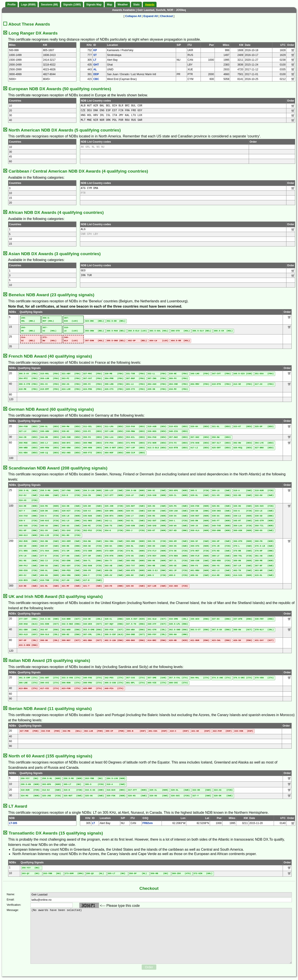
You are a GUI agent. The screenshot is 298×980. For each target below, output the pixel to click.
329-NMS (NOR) (114, 511)
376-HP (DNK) (264, 551)
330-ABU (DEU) (50, 431)
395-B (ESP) (136, 731)
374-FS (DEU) (178, 443)
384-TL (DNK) (93, 561)
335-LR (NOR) (71, 516)
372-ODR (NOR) (93, 551)
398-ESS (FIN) (28, 571)
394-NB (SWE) (157, 566)
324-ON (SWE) (71, 506)
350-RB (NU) (160, 874)
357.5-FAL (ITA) (178, 678)
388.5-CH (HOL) (223, 331)
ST (95, 55)
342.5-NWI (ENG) (71, 624)
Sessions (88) (49, 5)
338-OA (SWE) (178, 516)
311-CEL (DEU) (93, 427)
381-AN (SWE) (264, 556)
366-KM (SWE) (178, 541)
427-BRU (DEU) (264, 448)
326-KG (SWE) (221, 506)
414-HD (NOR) (221, 575)
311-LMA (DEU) (114, 427)
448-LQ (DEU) (50, 453)
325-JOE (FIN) (114, 506)
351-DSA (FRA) (264, 374)
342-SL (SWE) (136, 521)
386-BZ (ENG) (71, 635)
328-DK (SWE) (50, 511)
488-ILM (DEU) (136, 453)
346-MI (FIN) (93, 526)
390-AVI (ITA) (50, 683)
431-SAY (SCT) (264, 640)
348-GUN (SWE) (136, 526)
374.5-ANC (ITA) (221, 678)
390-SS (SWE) (50, 566)
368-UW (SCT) (243, 630)
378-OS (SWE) (136, 556)
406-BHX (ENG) (136, 640)
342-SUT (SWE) (157, 521)
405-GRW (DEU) (71, 448)
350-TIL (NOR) (264, 526)
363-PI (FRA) (71, 378)
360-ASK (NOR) (243, 531)
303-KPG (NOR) (178, 491)
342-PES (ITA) (114, 678)
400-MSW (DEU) (50, 448)
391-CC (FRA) (50, 384)
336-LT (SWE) (136, 516)
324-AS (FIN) (28, 500)
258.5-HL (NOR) (28, 491)
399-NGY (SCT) (71, 640)
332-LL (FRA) (157, 374)
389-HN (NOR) (243, 561)
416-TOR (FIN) (50, 580)
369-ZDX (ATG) (182, 874)
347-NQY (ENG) (114, 624)
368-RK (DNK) (71, 546)
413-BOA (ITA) (28, 688)
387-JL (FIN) (178, 561)
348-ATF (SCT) (157, 624)
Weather (123, 5)
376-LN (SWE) (28, 556)
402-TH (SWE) (243, 571)
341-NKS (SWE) (93, 521)
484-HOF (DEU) (114, 453)
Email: (11, 899)
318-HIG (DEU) (178, 427)
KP (95, 50)
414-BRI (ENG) (157, 640)
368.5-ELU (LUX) (137, 331)
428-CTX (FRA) (136, 389)
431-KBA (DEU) (28, 453)
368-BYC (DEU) (71, 443)
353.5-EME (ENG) (93, 630)
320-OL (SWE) (200, 495)
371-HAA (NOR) (50, 551)
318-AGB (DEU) (157, 427)
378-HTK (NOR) (114, 556)
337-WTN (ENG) (243, 619)
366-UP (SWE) (221, 541)
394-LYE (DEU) (264, 443)
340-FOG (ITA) (93, 678)
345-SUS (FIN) (28, 526)
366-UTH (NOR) (243, 541)
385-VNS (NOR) (136, 561)
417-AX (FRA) (264, 384)
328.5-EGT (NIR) (136, 619)
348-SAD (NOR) (157, 526)
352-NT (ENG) (50, 630)
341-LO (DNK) (71, 521)
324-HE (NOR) (28, 506)
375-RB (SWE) (243, 551)
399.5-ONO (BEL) (116, 341)
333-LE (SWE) (264, 511)
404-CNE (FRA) (178, 384)
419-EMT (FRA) (50, 389)
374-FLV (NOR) (157, 551)
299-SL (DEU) (50, 427)
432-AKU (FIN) (178, 586)
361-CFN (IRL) (157, 630)
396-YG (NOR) (221, 566)
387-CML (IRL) (93, 635)
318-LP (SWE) (136, 495)
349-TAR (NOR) (221, 526)
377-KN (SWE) (71, 556)
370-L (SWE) (243, 546)
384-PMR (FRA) (114, 378)
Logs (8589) (28, 5)
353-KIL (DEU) (136, 437)
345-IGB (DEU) (71, 437)
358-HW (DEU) (221, 437)
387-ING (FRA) (157, 378)
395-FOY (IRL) (157, 635)
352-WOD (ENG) (71, 630)
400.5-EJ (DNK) (157, 571)
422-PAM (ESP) (222, 731)
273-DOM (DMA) (74, 874)
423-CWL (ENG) (221, 640)
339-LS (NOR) (243, 516)
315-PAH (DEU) (136, 427)
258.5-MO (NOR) (50, 491)
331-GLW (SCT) (157, 619)
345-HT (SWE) (243, 521)
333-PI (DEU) (93, 431)
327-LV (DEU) (28, 431)
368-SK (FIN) (93, 546)
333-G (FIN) (243, 511)
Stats (136, 5)
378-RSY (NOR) (157, 556)
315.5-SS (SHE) (50, 619)
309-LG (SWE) (221, 491)
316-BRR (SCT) (71, 619)
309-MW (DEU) (71, 427)
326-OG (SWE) (243, 506)
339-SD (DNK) (264, 516)
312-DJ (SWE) (28, 495)
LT (95, 60)
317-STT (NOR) (114, 495)
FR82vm (148, 823)
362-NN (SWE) (50, 541)
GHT (96, 65)
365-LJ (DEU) (50, 443)
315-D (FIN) (71, 495)
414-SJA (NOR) (243, 575)
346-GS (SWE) (71, 526)
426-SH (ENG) (243, 640)
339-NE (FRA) (178, 374)
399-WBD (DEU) (28, 448)
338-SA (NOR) (221, 516)
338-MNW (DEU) (136, 431)
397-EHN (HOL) (94, 341)
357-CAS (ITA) (136, 678)
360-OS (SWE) (264, 531)
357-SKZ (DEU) (200, 437)
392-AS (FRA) (71, 384)
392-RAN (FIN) (93, 566)
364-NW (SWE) (93, 541)
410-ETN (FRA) (221, 384)
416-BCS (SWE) (28, 580)
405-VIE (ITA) (157, 683)
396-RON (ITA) (71, 683)
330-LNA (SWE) (178, 511)
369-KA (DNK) (114, 546)
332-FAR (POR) (51, 731)
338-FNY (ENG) (264, 619)
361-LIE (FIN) (50, 535)
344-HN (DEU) (50, 437)
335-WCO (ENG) (200, 619)
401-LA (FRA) (136, 384)
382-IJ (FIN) (50, 561)
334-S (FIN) (50, 516)
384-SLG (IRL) (50, 635)
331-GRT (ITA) (50, 678)
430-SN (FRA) (157, 389)
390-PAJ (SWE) (28, 566)
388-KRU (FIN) (221, 561)
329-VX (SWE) (136, 511)
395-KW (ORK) (178, 635)
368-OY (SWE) (50, 546)
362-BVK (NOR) (28, 541)
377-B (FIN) (50, 556)
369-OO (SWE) (157, 546)
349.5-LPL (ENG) (178, 624)
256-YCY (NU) (29, 778)
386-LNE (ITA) (28, 683)
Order (149, 967)
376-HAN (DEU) (200, 443)
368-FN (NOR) (264, 541)
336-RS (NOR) (157, 516)
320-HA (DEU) (200, 427)
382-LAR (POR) (93, 731)
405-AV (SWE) (114, 575)
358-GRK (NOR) (221, 531)
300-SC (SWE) (157, 491)
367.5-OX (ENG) (221, 630)
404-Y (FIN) (93, 575)
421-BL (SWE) (50, 586)
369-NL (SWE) (136, 546)
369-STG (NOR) (200, 546)
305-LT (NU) (72, 784)
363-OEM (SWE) (71, 541)
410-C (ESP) (179, 731)
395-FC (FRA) (93, 384)
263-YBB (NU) (94, 778)
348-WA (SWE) (178, 526)
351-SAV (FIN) (71, 531)
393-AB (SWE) (114, 566)
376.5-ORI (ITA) (243, 678)
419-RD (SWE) (28, 586)
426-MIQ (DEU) (243, 448)
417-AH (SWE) (71, 580)
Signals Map (94, 5)
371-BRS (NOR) (28, 551)
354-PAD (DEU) (157, 437)
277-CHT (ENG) (28, 619)
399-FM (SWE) (93, 571)
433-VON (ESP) (244, 731)
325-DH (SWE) (93, 506)
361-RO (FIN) (71, 535)
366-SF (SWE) (200, 541)
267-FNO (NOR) (71, 491)
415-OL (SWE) (264, 575)
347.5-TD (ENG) (136, 624)
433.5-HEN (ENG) (28, 645)
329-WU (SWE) (157, 511)
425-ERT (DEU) (221, 448)
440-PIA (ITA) (114, 688)
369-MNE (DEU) (93, 443)
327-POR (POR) (29, 731)
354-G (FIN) (114, 531)
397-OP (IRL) (28, 640)
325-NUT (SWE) (136, 506)
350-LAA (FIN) (243, 526)
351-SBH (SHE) (28, 630)
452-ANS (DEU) (71, 453)
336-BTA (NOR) (114, 516)
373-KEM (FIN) (114, 551)
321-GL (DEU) (221, 427)
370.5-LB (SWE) (264, 546)
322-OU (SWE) (264, 495)
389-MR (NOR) (264, 561)
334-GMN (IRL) (178, 619)
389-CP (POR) (115, 731)
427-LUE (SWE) (157, 586)
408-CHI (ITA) (178, 683)
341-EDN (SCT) (50, 624)
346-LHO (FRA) (200, 374)
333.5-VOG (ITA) (71, 678)
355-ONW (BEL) (94, 331)
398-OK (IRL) (50, 640)
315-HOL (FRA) (50, 374)
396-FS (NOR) (200, 566)
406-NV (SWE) (136, 575)
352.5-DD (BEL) (116, 321)
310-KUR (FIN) (264, 491)
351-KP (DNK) (28, 531)
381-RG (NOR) (28, 561)
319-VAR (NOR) (157, 495)
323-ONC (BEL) (94, 321)
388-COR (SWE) (200, 561)
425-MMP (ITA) (93, 688)
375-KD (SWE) (221, 551)
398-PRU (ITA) (93, 683)
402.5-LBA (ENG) (114, 640)
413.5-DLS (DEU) (157, 448)
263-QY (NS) (31, 874)
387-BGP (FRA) (136, 378)
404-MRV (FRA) (200, 384)
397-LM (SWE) (243, 566)
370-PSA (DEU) (114, 443)
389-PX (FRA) (178, 378)
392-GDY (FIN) (71, 566)
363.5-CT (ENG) (200, 630)
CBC (96, 79)
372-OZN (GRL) (203, 874)
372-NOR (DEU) (157, 443)
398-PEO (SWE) (71, 571)
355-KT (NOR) (157, 531)
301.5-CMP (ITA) (28, 678)
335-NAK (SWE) (93, 516)
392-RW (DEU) (243, 443)
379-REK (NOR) (178, 556)
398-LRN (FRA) (114, 384)
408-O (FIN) (178, 575)
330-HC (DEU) (71, 431)
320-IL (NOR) (178, 495)
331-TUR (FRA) (136, 374)
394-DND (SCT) (136, 635)
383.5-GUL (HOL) (159, 331)
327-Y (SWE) (28, 511)
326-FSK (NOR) (200, 506)
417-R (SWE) (93, 580)
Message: (13, 910)
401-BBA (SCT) (93, 640)
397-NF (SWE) (264, 566)
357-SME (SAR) (157, 678)
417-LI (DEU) (200, 448)
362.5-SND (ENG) (178, 630)
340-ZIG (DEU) (178, 431)
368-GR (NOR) (28, 546)
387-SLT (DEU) (221, 443)
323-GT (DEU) (243, 427)
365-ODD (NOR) (136, 541)
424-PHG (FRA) (93, 389)
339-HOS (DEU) (157, 431)
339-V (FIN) (28, 521)
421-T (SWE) (93, 586)
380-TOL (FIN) (243, 556)
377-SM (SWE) (93, 556)
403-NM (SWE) (264, 571)
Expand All (151, 16)
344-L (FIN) (178, 521)
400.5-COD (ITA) (114, 683)
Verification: (14, 905)
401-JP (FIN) (178, 571)
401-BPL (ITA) (136, 683)
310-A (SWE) (243, 491)
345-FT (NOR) (221, 521)
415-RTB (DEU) (178, 448)
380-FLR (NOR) (200, 556)
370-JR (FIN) (221, 546)
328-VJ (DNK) (93, 511)
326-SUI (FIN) (264, 506)
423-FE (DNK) (114, 586)
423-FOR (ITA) (71, 688)
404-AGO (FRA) (157, 384)
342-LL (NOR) (114, 521)
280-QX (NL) (95, 874)
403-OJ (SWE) (28, 575)
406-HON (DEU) (93, 448)
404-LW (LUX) (159, 341)
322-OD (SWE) (243, 495)
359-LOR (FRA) (50, 378)
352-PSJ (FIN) (93, 531)
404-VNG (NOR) (71, 575)
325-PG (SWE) (178, 506)
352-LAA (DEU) (114, 437)
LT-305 (13, 823)
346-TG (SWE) (114, 526)
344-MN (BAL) (72, 731)
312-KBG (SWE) (50, 495)
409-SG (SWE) (200, 575)
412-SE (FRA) (243, 384)
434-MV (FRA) (178, 389)
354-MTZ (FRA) (28, 378)
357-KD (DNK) (178, 531)
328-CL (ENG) (114, 619)
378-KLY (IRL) (264, 630)
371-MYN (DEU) (136, 443)
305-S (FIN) (200, 491)
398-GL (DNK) (50, 571)
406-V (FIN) (157, 575)
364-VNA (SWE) (114, 541)
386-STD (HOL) (180, 331)
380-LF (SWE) (221, 556)
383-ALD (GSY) (28, 635)
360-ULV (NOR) (28, 535)
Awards (150, 5)
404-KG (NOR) (50, 575)
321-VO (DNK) (221, 495)
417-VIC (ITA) (50, 688)
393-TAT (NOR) (136, 566)
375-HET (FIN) (200, 551)
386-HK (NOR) (157, 561)
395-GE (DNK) (178, 566)
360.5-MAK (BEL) (116, 331)
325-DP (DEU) (264, 427)
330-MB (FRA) (114, 374)
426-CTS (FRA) (114, 389)
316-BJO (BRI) (116, 790)
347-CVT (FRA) (221, 374)
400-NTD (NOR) (136, 571)
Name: (11, 894)
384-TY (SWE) (114, 561)
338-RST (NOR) (200, 516)
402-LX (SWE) (221, 571)
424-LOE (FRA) (71, 389)
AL (95, 69)
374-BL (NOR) (136, 551)
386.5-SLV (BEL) (202, 331)
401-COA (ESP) (158, 731)
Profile (11, 5)
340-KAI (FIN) (50, 521)
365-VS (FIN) (157, 541)
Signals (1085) (72, 5)
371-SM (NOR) (71, 551)
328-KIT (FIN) (71, 511)
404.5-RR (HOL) (180, 341)
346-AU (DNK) (50, 526)
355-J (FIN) (136, 531)
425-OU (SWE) (136, 586)
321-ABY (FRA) (71, 374)
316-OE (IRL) (93, 619)
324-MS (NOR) (50, 506)
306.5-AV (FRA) (28, 374)
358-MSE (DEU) (28, 443)
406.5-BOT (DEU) (114, 448)
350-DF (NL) (138, 874)
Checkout (166, 16)
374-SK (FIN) (178, 551)
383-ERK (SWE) (71, 561)
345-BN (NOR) (200, 521)
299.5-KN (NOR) (136, 491)
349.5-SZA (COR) (243, 374)
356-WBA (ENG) (136, 630)
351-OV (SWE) (50, 531)
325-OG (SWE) (157, 506)
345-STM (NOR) (264, 521)
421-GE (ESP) (201, 731)
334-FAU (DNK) (28, 516)
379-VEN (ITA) (264, 678)
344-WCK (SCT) (93, 624)
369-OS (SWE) (178, 546)
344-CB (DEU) (28, 437)
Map (109, 5)
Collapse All (133, 16)
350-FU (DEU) (93, 437)
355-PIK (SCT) (114, 630)
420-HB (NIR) (178, 640)
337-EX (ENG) (221, 619)
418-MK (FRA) (28, 389)
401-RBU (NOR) (200, 571)
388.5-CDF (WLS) (114, 635)
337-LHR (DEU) (114, 431)
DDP (96, 74)
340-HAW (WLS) (28, 624)
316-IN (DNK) (93, 495)
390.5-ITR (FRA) (28, 384)
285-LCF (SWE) (114, 491)
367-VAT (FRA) (93, 378)
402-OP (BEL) (137, 341)
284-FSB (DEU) (28, 427)
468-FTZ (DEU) (93, 453)
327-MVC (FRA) (93, 374)
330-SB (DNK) (200, 511)
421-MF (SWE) (71, 586)
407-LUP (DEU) (136, 448)
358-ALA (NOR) (200, 531)
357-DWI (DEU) (178, 437)
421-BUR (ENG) (200, 640)
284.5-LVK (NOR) (93, 491)
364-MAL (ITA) (200, 678)
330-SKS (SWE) (221, 511)
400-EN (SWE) (114, 571)
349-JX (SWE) (200, 526)
